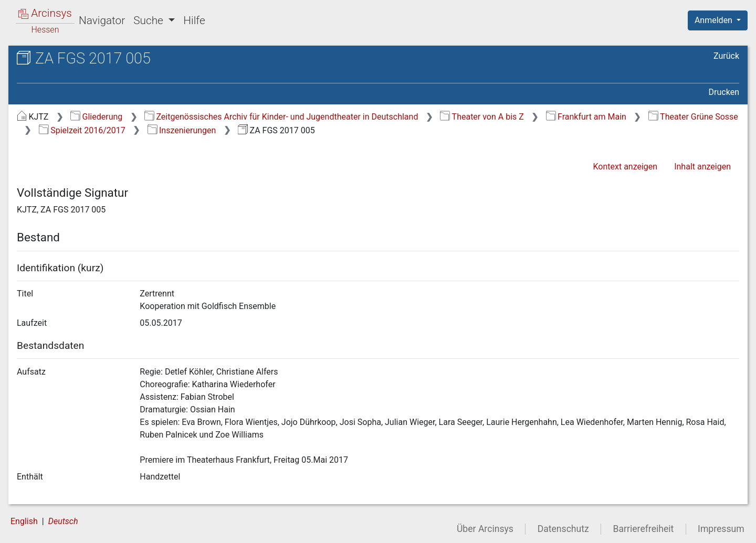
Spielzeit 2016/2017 (82, 130)
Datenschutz (563, 529)
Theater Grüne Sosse (693, 117)
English (24, 521)
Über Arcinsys (485, 529)
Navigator (102, 20)
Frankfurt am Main (586, 117)
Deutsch (63, 521)
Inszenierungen (182, 130)
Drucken (724, 92)
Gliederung (96, 117)
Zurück (726, 56)
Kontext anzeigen (625, 167)
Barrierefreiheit (644, 529)
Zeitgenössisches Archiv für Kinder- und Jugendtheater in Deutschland (281, 117)
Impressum (721, 529)
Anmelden (715, 20)
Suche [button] (150, 20)
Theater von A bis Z (482, 117)
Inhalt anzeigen (702, 167)
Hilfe (194, 20)
